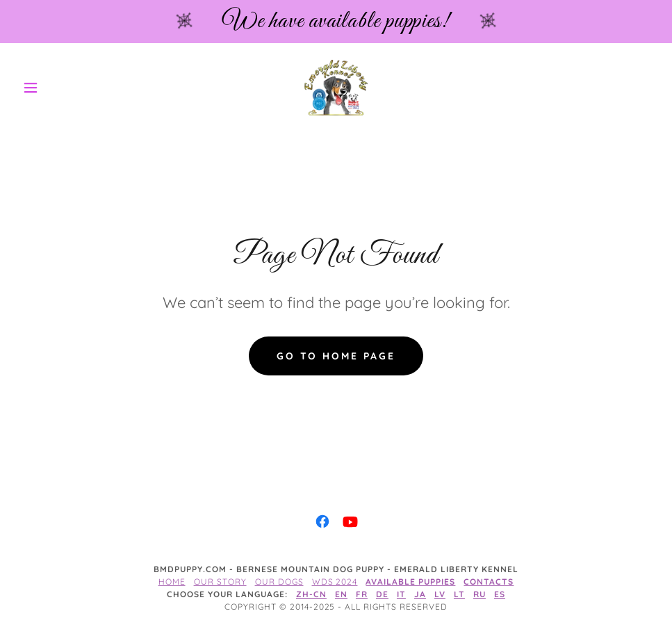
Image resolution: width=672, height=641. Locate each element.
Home (172, 582)
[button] (65, 88)
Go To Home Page (336, 356)
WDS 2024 (335, 582)
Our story (220, 582)
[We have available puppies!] (336, 22)
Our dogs (279, 582)
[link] (336, 88)
